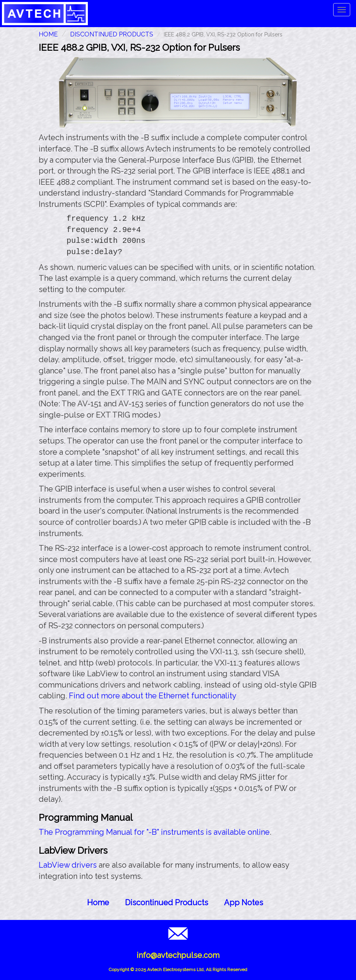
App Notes (244, 903)
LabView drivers (68, 865)
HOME (48, 34)
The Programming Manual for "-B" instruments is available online (154, 832)
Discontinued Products (112, 34)
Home (98, 903)
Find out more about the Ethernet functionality (153, 696)
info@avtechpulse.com (178, 955)
